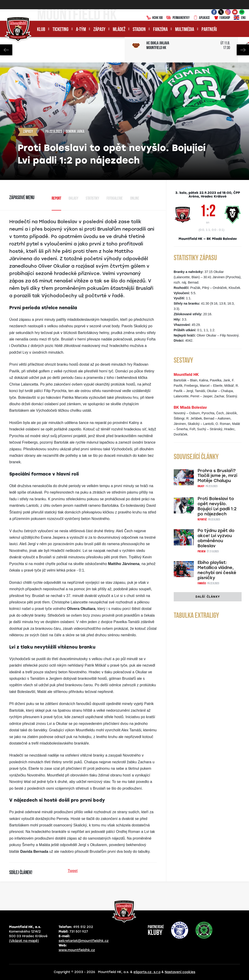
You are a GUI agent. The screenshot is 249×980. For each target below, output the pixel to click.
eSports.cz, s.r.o (147, 972)
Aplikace (202, 18)
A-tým (81, 30)
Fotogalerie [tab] (115, 199)
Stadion (139, 30)
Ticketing (61, 30)
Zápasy (99, 30)
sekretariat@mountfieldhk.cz (84, 941)
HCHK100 (154, 18)
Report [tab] (56, 199)
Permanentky (178, 18)
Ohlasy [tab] (73, 199)
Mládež (119, 30)
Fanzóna (160, 30)
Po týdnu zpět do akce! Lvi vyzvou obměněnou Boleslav (216, 538)
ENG (240, 18)
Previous (6, 50)
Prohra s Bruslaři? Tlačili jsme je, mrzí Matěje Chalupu (217, 476)
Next (243, 50)
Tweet (73, 871)
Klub (41, 30)
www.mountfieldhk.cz (77, 950)
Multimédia (185, 30)
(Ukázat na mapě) (24, 941)
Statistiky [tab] (92, 199)
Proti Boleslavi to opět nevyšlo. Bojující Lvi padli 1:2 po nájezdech (217, 506)
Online (135, 199)
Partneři (209, 30)
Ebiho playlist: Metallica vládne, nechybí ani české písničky (217, 570)
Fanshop (222, 18)
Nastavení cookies (180, 972)
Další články (208, 597)
